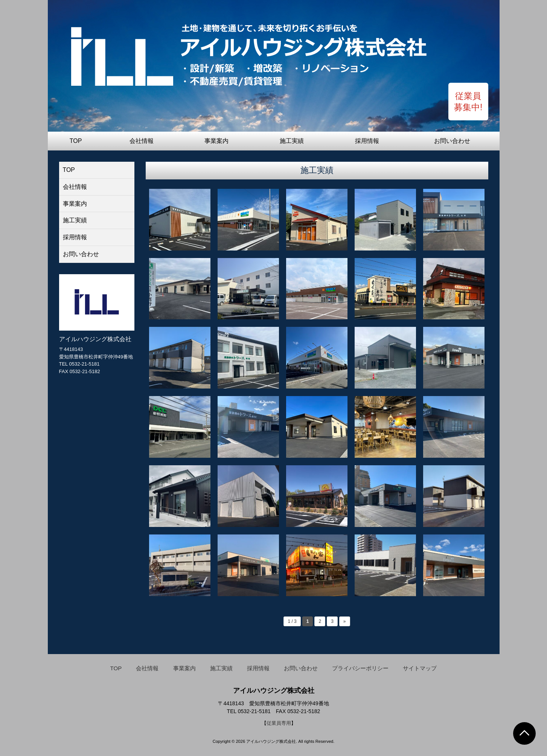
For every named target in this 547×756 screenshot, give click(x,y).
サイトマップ (420, 668)
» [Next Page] (345, 621)
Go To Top (524, 733)
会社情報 (142, 141)
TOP (76, 141)
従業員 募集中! (468, 101)
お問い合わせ (452, 141)
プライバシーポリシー (360, 668)
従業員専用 (279, 723)
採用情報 (367, 141)
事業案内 (216, 141)
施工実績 (292, 141)
